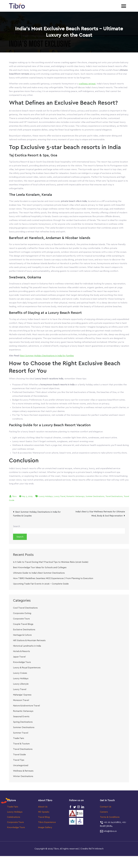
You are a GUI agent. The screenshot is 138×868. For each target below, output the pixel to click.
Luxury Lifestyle (21, 684)
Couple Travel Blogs (23, 625)
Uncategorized (21, 766)
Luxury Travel (60, 497)
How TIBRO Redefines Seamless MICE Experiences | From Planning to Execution (53, 579)
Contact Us (106, 807)
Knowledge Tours (22, 663)
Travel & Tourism (21, 744)
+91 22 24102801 (112, 823)
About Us (43, 807)
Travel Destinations (114, 497)
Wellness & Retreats (23, 771)
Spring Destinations (23, 722)
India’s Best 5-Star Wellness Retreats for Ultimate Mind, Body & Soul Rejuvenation (100, 514)
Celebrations (14, 818)
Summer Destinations (95, 497)
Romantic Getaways (76, 497)
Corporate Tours (21, 619)
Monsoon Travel (21, 701)
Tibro (14, 497)
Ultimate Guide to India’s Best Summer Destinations (39, 573)
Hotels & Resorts (21, 652)
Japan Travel (19, 657)
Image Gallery (45, 828)
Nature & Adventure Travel (26, 706)
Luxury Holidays (46, 497)
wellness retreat (87, 84)
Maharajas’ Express (22, 695)
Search (17, 527)
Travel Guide (19, 755)
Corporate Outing (22, 614)
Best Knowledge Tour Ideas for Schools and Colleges (40, 568)
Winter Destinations (23, 777)
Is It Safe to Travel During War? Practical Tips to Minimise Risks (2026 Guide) (51, 563)
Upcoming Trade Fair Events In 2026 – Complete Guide (41, 584)
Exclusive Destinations (24, 630)
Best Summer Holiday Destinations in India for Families (47, 356)
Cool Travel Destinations (25, 608)
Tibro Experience (47, 823)
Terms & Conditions (110, 818)
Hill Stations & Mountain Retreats (29, 641)
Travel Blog (44, 818)
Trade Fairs (19, 739)
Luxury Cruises (20, 674)
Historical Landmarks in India (27, 646)
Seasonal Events (21, 717)
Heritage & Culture (22, 636)
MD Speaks (44, 812)
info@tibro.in (110, 832)
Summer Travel (21, 733)
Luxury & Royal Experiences (27, 668)
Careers (104, 812)
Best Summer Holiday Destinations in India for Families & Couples (37, 514)
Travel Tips (19, 761)
